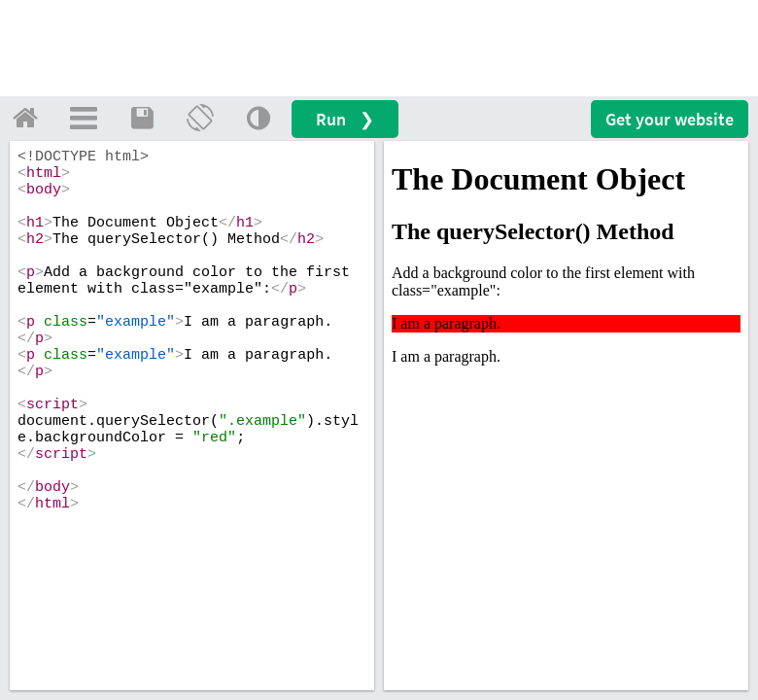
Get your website (670, 119)
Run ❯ (345, 119)
